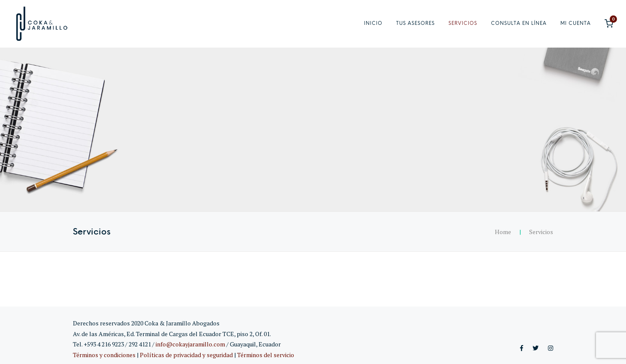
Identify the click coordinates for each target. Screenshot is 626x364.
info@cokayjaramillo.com (190, 344)
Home (503, 232)
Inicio (373, 23)
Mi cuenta (576, 23)
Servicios (463, 23)
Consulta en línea (519, 23)
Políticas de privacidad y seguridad (186, 355)
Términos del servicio (266, 355)
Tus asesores (415, 23)
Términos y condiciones (104, 355)
